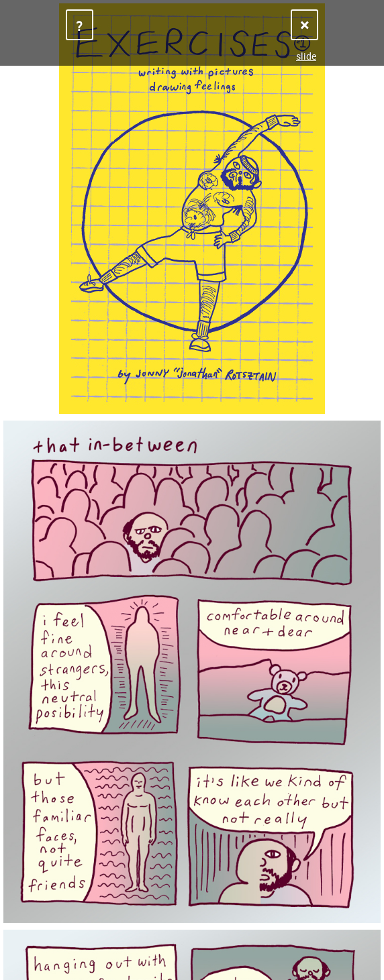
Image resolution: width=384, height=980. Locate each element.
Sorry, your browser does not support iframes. (192, 490)
